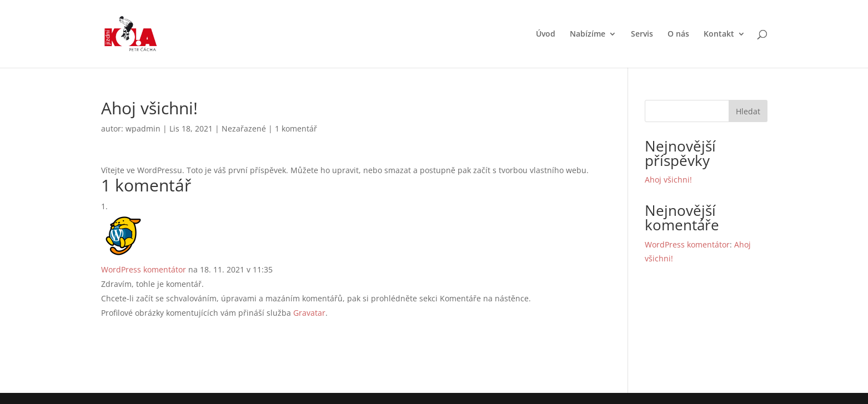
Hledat (748, 111)
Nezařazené (244, 128)
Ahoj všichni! (668, 180)
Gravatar (309, 313)
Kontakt (719, 34)
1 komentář (296, 128)
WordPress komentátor (144, 269)
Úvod (546, 34)
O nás (678, 34)
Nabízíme (588, 34)
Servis (642, 34)
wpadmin (143, 128)
